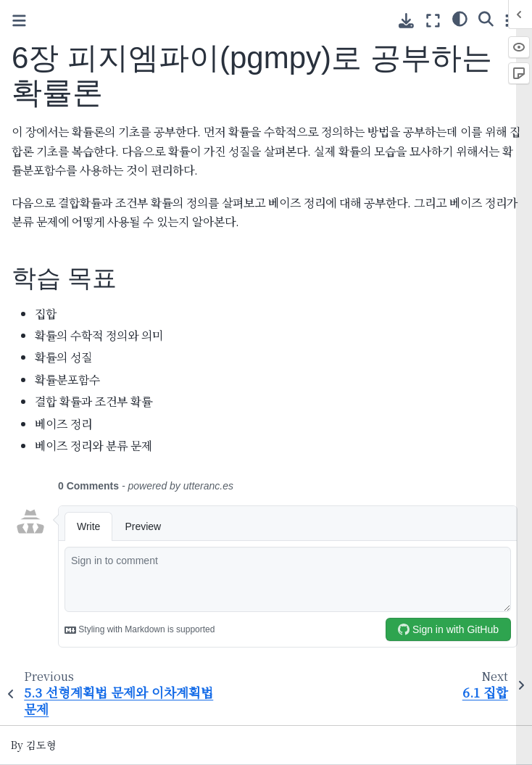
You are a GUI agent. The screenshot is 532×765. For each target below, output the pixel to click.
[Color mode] (460, 18)
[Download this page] (406, 21)
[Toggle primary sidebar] (19, 21)
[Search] (486, 18)
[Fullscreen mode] (433, 20)
